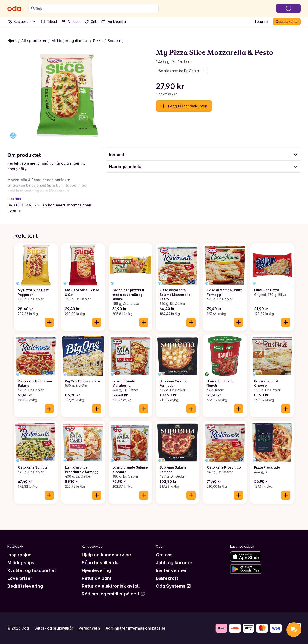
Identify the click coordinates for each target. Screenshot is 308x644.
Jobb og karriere (174, 563)
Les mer (15, 199)
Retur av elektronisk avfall (111, 586)
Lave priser (20, 578)
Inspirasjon (19, 555)
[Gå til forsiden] (14, 8)
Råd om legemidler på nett (113, 594)
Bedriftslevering (25, 586)
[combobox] (96, 8)
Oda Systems (173, 586)
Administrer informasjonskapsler (135, 628)
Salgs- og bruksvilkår (54, 628)
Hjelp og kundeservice (106, 555)
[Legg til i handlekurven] (49, 322)
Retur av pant (97, 578)
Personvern (89, 628)
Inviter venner (171, 570)
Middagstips (21, 563)
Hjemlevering (96, 570)
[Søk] (33, 8)
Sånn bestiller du (100, 563)
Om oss (164, 555)
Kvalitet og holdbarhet (32, 570)
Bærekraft (167, 578)
